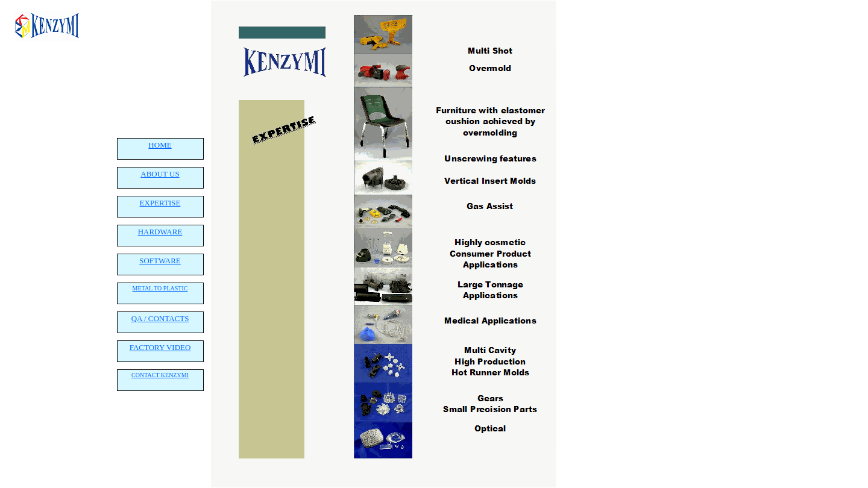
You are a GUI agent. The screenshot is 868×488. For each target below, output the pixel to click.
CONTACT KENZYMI (160, 375)
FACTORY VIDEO (160, 347)
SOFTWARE (160, 261)
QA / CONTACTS (160, 318)
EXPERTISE (160, 203)
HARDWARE (160, 232)
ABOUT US (160, 174)
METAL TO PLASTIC (160, 288)
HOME (160, 145)
